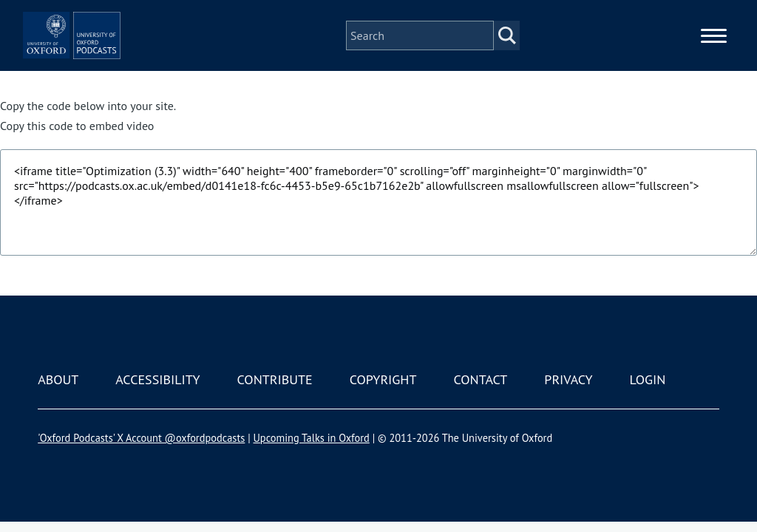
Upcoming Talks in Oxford (311, 438)
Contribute (275, 379)
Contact (480, 379)
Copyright (383, 379)
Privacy (568, 379)
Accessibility (157, 379)
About (58, 379)
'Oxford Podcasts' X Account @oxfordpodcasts (141, 438)
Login (648, 379)
